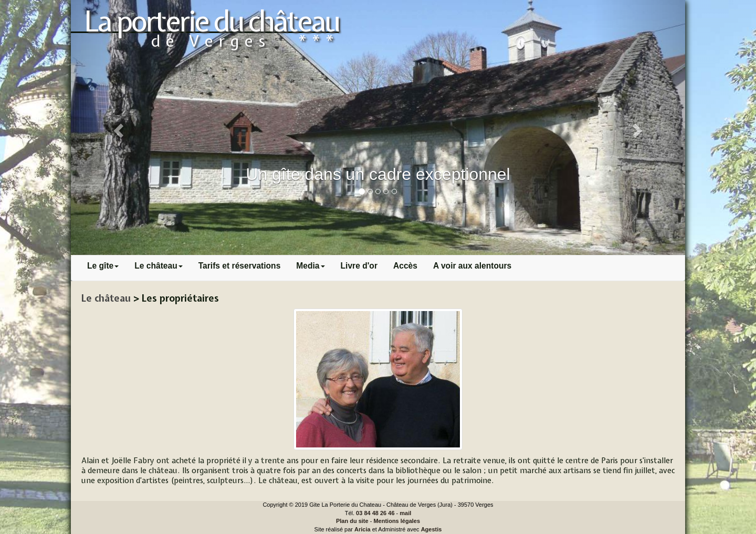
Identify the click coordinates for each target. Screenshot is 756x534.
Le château (158, 266)
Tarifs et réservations (240, 266)
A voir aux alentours (472, 266)
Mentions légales (397, 521)
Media (310, 266)
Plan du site (352, 521)
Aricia (363, 529)
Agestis (432, 529)
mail (405, 513)
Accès (405, 266)
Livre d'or (359, 266)
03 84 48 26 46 (375, 513)
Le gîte (103, 266)
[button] (117, 127)
